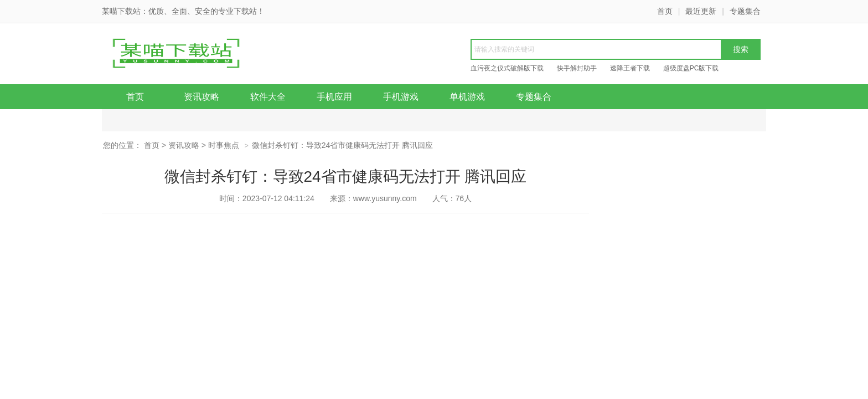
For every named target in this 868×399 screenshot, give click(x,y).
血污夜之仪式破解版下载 (507, 68)
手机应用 (334, 97)
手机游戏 (401, 97)
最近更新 (701, 11)
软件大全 (268, 97)
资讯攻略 (201, 97)
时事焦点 (224, 145)
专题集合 (745, 11)
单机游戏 (467, 97)
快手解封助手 (577, 68)
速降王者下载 (630, 68)
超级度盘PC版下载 (691, 68)
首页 (665, 11)
